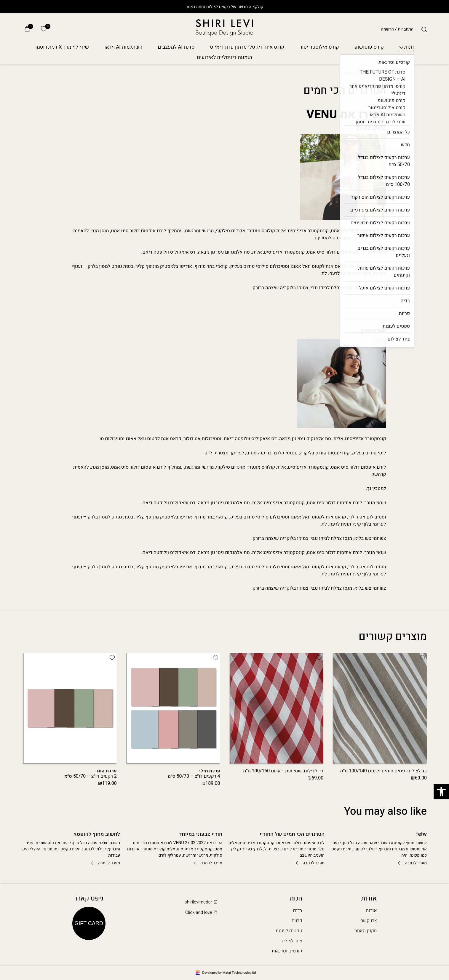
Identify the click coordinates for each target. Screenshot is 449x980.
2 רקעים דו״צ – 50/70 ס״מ (91, 774)
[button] (422, 658)
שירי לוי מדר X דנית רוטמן (62, 47)
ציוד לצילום (291, 941)
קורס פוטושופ (369, 47)
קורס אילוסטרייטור (319, 47)
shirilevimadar (202, 902)
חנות (409, 47)
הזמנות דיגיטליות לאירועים (225, 58)
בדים (298, 911)
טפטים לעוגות (289, 931)
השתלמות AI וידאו (123, 47)
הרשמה (387, 29)
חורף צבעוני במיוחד (201, 834)
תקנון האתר (366, 931)
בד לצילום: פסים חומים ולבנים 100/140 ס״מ (384, 771)
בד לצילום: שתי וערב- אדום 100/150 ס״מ (283, 771)
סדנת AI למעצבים (176, 47)
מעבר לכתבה (412, 863)
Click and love (202, 913)
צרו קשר (369, 921)
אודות (371, 911)
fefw (421, 834)
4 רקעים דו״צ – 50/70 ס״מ (194, 774)
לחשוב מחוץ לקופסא (97, 834)
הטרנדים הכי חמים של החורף (292, 834)
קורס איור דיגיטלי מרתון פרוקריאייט (247, 47)
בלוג (371, 73)
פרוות (297, 921)
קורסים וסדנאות (287, 951)
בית (383, 73)
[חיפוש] (424, 29)
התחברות (406, 29)
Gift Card (89, 923)
